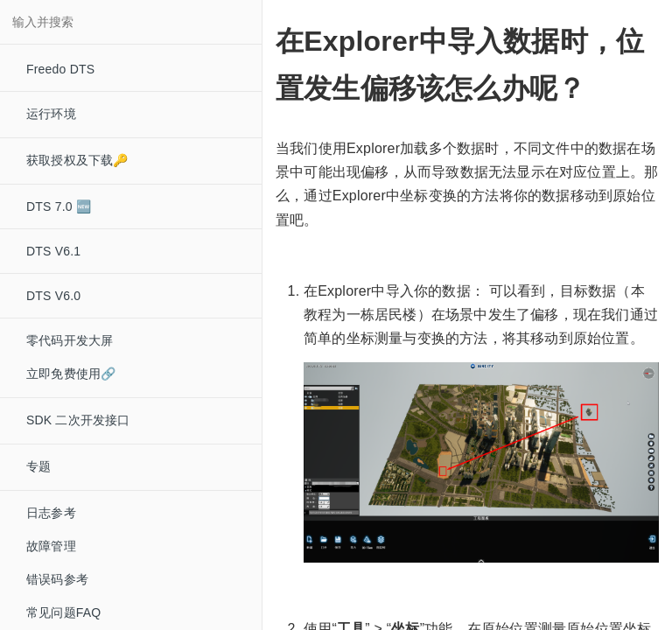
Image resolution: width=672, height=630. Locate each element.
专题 (38, 466)
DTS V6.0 (53, 296)
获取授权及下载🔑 (77, 160)
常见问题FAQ (63, 612)
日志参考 (51, 513)
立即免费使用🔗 (71, 374)
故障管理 (51, 546)
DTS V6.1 (53, 251)
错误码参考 (57, 579)
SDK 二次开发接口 (78, 420)
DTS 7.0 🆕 (59, 206)
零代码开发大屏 (70, 340)
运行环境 (51, 114)
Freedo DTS (60, 69)
